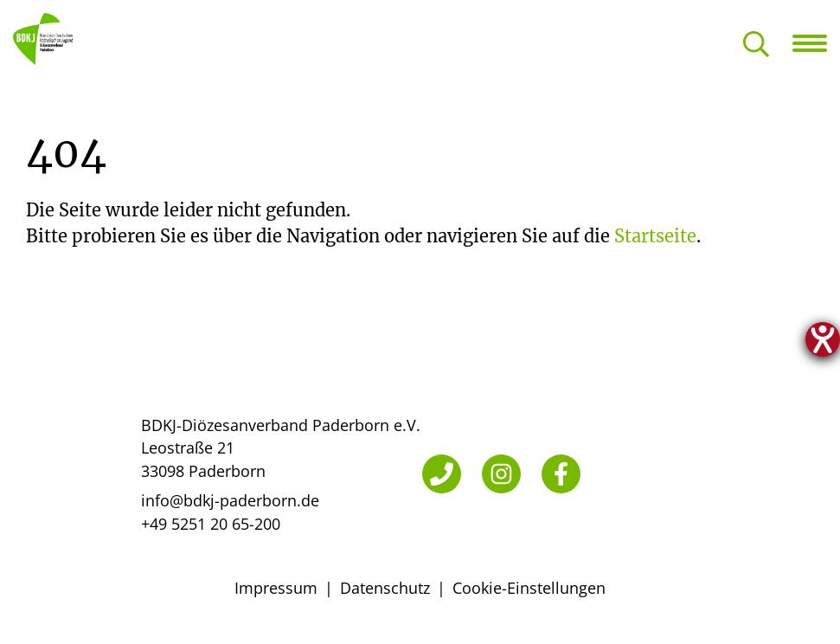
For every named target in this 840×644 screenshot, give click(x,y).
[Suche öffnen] (756, 45)
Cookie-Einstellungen (529, 588)
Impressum (276, 588)
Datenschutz (385, 588)
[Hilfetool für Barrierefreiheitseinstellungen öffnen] (823, 339)
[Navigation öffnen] (816, 43)
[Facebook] (561, 474)
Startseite (655, 236)
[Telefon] (442, 474)
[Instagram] (501, 474)
